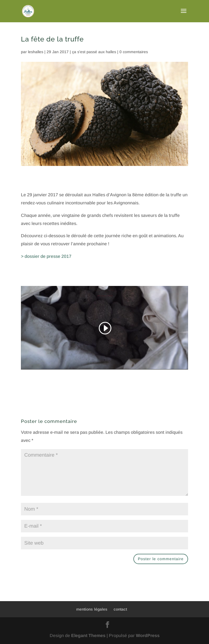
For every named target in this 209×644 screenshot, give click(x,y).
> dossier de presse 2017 (46, 256)
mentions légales (92, 609)
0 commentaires (134, 52)
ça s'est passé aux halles (94, 52)
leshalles (36, 52)
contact (120, 609)
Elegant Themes (88, 636)
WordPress (148, 636)
